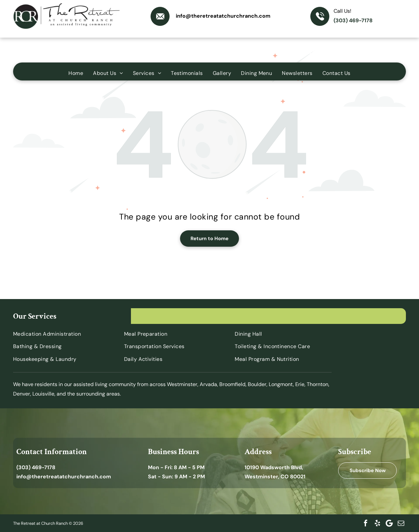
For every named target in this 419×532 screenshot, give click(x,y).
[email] (401, 523)
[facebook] (366, 523)
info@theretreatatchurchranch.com (223, 16)
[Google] (389, 523)
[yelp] (377, 523)
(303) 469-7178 (353, 20)
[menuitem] (76, 73)
